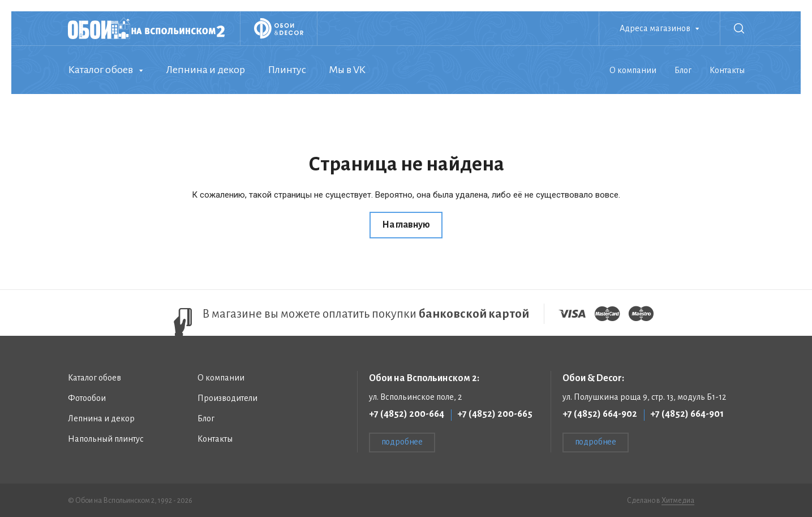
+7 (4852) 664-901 (687, 414)
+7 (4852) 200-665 (495, 414)
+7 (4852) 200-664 (407, 414)
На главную (406, 225)
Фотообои (87, 398)
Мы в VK (347, 70)
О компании (633, 70)
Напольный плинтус (106, 439)
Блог (683, 70)
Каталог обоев (100, 70)
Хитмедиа (678, 501)
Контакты (727, 70)
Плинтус (287, 70)
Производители (227, 398)
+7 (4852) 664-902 (600, 414)
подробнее (402, 442)
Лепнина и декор (205, 70)
